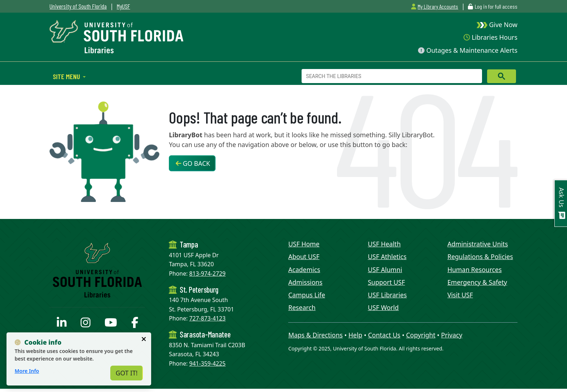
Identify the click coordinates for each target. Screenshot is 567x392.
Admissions (305, 282)
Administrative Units (478, 244)
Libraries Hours (491, 37)
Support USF (386, 282)
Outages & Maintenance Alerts (468, 50)
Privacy (452, 335)
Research (302, 307)
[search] (391, 76)
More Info (27, 371)
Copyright (421, 335)
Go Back (193, 163)
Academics (304, 270)
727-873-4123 (207, 318)
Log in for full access (496, 6)
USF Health (384, 244)
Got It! (127, 373)
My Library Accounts (435, 6)
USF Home (304, 244)
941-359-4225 (207, 363)
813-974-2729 (207, 273)
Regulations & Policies (480, 257)
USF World (383, 307)
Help (355, 335)
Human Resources (474, 270)
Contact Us (384, 335)
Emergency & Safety (477, 282)
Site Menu (67, 76)
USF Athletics (387, 257)
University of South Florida (78, 6)
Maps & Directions (316, 335)
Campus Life (307, 295)
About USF (304, 257)
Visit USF (460, 295)
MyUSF (123, 6)
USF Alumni (385, 270)
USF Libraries (387, 295)
